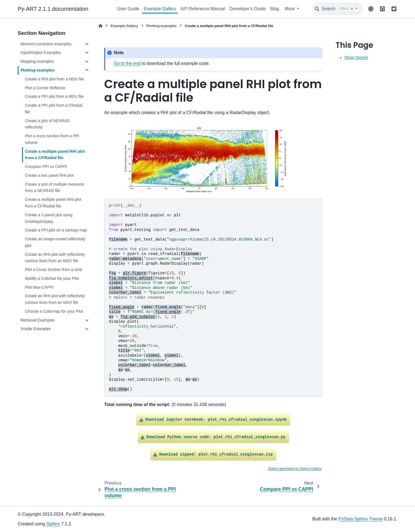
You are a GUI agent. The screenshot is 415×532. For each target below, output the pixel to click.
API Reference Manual (203, 9)
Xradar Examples (36, 329)
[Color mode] (371, 9)
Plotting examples (37, 70)
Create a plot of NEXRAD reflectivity (47, 124)
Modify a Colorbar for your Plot (52, 278)
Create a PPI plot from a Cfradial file (54, 109)
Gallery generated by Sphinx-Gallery (295, 469)
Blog (275, 9)
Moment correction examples (46, 44)
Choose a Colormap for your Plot (54, 311)
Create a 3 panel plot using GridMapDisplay (49, 218)
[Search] (337, 9)
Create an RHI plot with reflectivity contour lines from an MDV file (55, 258)
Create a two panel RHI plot (49, 175)
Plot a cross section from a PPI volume (52, 139)
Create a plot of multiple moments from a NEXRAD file (54, 188)
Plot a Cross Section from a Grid (53, 270)
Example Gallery (160, 9)
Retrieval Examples (38, 320)
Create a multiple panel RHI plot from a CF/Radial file (55, 155)
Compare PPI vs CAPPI (46, 167)
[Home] (100, 26)
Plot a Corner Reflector (45, 88)
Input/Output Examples (41, 52)
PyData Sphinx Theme (361, 519)
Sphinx (53, 524)
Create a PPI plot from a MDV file (54, 96)
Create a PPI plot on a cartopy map (56, 230)
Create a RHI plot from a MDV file (54, 79)
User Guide (128, 9)
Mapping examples (37, 61)
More (290, 9)
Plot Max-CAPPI (39, 287)
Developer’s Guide (248, 9)
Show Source (356, 57)
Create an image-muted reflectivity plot (55, 242)
